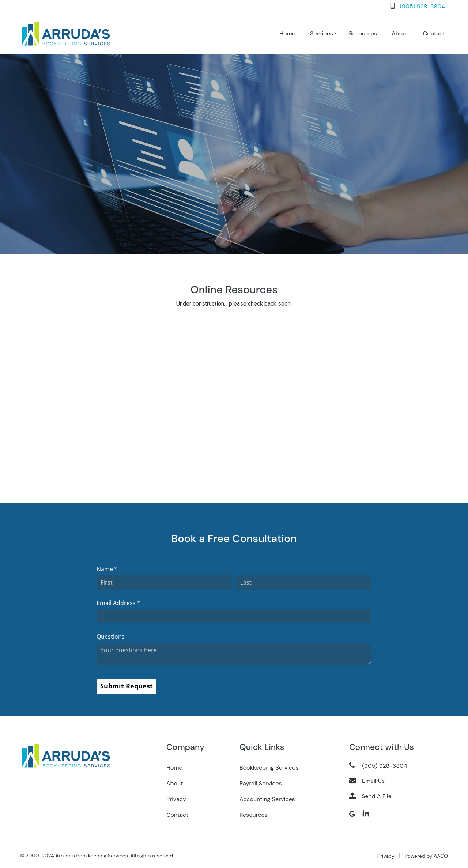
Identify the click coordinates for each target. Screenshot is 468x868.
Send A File (370, 797)
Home (287, 34)
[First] (164, 583)
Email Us (367, 781)
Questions (111, 637)
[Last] (304, 583)
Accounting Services (267, 799)
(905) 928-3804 (422, 6)
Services (322, 34)
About (175, 784)
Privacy (176, 799)
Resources (363, 34)
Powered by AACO (426, 856)
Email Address (130, 603)
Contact (434, 34)
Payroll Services (261, 784)
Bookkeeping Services (269, 768)
